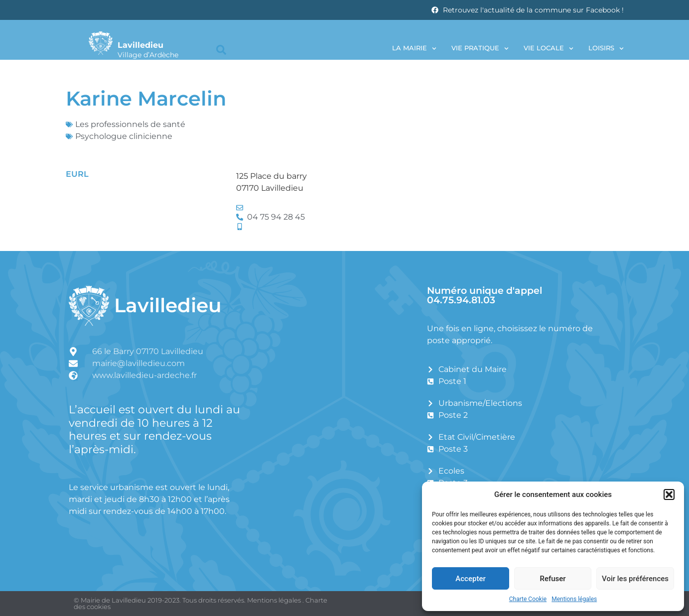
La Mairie (414, 49)
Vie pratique (480, 49)
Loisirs (606, 49)
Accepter (470, 579)
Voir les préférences (635, 579)
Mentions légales (574, 599)
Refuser (552, 579)
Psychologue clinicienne (124, 136)
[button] (669, 494)
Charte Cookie (528, 599)
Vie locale (549, 49)
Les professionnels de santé (130, 124)
